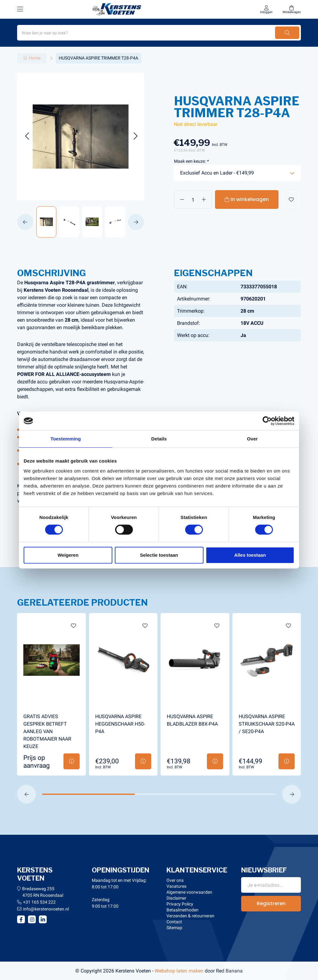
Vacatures (176, 886)
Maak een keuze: (191, 161)
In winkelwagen (250, 199)
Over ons (175, 880)
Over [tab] (253, 439)
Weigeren (68, 555)
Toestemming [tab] (66, 439)
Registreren (271, 903)
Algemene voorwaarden (189, 892)
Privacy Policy (180, 904)
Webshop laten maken (179, 971)
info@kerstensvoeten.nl (46, 909)
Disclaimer (176, 898)
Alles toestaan (250, 555)
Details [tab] (159, 439)
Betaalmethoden (182, 910)
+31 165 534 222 (39, 902)
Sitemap (174, 928)
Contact (174, 922)
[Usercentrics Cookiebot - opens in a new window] (267, 421)
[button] (27, 136)
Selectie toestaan (159, 555)
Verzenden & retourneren (190, 916)
